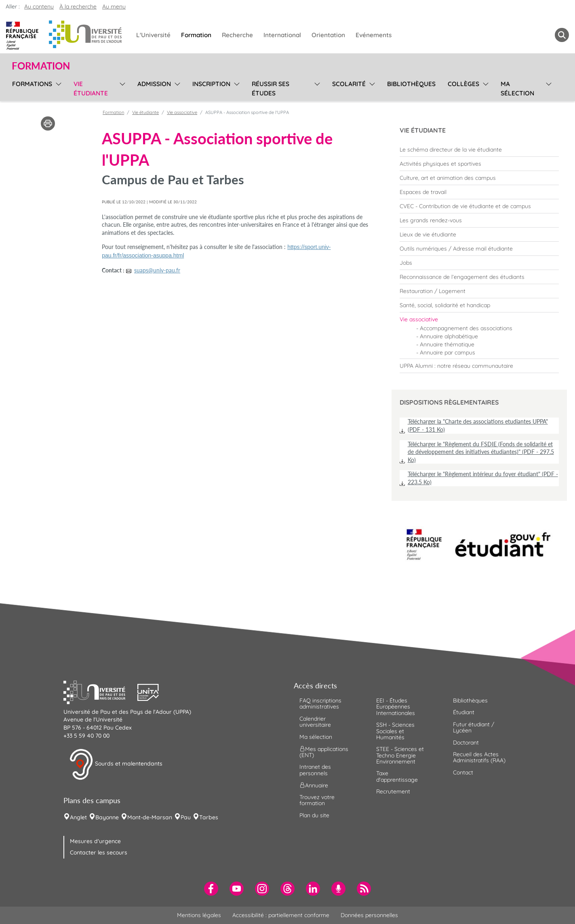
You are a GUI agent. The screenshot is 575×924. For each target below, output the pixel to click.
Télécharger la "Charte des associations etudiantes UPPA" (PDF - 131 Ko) (478, 425)
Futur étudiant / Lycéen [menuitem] (474, 727)
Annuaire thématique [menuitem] (447, 344)
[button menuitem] (562, 35)
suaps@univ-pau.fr (157, 270)
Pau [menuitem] (186, 817)
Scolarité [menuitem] (349, 84)
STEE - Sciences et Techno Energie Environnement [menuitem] (400, 755)
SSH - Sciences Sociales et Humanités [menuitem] (395, 731)
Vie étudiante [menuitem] (91, 89)
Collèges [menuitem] (463, 84)
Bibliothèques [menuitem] (411, 84)
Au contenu (39, 6)
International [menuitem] (282, 35)
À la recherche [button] (78, 6)
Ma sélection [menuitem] (517, 89)
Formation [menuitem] (196, 35)
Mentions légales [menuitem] (199, 915)
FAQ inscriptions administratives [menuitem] (320, 704)
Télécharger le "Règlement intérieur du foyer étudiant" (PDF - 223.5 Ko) (483, 478)
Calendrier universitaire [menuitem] (315, 722)
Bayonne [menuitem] (107, 817)
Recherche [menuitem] (237, 35)
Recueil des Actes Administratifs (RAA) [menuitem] (479, 757)
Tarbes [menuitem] (209, 817)
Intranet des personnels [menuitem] (315, 770)
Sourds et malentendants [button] (116, 764)
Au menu (114, 6)
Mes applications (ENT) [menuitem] (324, 752)
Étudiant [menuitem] (464, 712)
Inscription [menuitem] (211, 84)
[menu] (57, 88)
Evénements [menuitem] (374, 35)
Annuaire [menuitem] (314, 785)
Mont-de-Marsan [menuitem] (150, 817)
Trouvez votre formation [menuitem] (317, 800)
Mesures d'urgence (95, 841)
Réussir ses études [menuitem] (271, 89)
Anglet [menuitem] (78, 817)
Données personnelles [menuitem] (369, 915)
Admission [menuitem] (154, 84)
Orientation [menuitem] (328, 35)
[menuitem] (479, 150)
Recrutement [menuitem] (393, 791)
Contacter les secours (99, 852)
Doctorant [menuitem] (466, 743)
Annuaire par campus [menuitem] (448, 352)
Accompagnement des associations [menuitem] (466, 328)
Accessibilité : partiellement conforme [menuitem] (281, 915)
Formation (113, 112)
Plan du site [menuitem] (314, 815)
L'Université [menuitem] (153, 35)
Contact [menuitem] (463, 772)
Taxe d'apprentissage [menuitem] (397, 776)
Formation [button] (41, 66)
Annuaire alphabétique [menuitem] (449, 336)
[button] (101, 691)
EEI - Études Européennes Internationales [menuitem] (396, 707)
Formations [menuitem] (32, 84)
